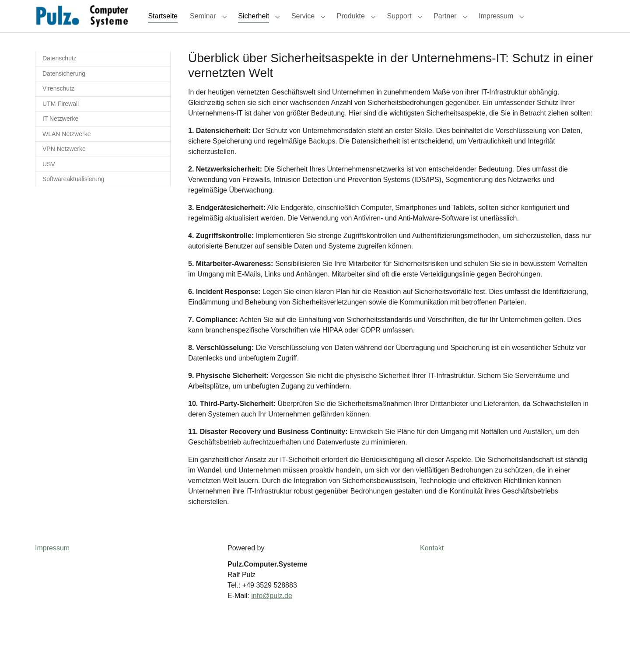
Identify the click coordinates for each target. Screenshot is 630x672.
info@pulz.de (272, 611)
